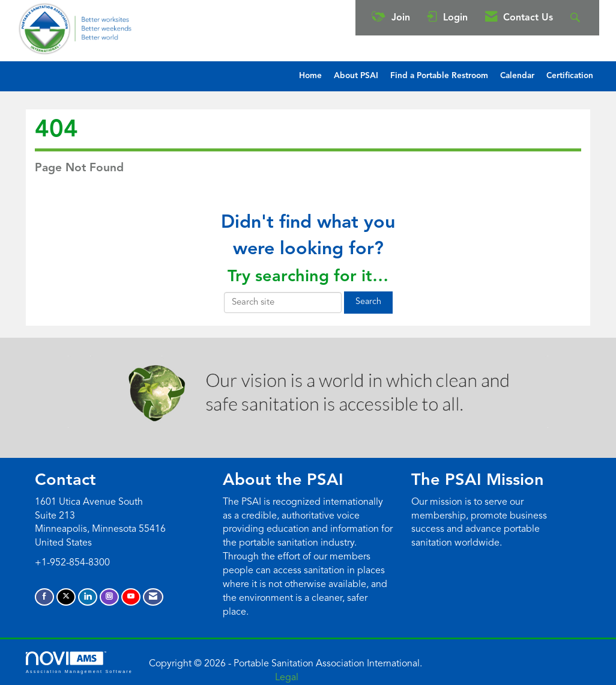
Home (310, 76)
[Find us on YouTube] (131, 597)
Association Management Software (79, 662)
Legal (287, 678)
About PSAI (356, 76)
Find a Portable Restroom (439, 76)
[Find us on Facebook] (44, 597)
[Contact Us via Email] (153, 597)
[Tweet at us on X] (66, 597)
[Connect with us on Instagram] (109, 597)
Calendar (517, 76)
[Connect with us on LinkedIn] (88, 597)
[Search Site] (577, 18)
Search (368, 302)
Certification (570, 76)
